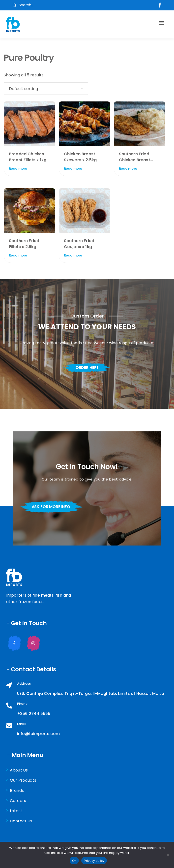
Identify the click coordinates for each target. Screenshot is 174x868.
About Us (19, 770)
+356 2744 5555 (34, 714)
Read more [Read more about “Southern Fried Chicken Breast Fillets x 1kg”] (128, 169)
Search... (23, 5)
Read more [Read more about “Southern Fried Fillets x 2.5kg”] (18, 255)
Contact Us (21, 821)
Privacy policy (94, 861)
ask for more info (51, 507)
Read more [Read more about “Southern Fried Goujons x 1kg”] (73, 255)
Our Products (23, 780)
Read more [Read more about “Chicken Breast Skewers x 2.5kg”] (73, 169)
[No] (168, 855)
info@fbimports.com (38, 734)
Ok (74, 861)
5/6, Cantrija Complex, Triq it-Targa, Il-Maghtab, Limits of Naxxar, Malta (91, 693)
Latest (16, 811)
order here (87, 368)
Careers (18, 801)
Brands (17, 790)
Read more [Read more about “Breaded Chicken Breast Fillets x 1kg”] (18, 169)
